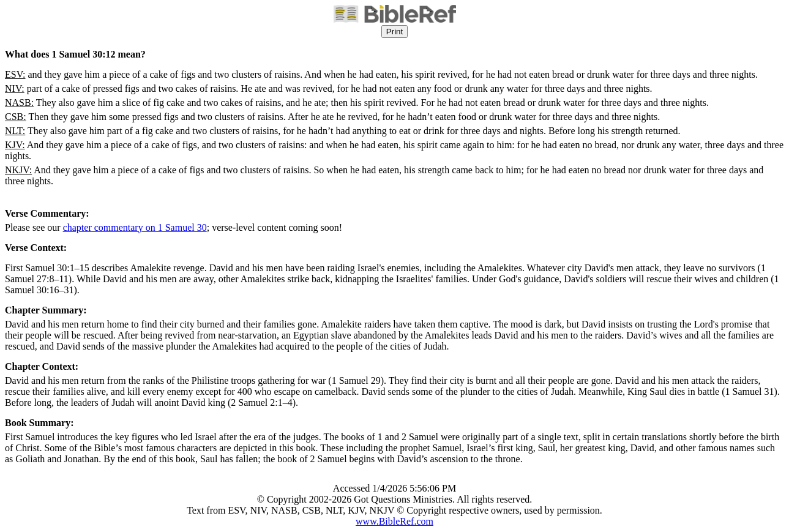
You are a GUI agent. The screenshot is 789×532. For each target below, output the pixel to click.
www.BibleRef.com (394, 521)
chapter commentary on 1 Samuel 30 (135, 227)
